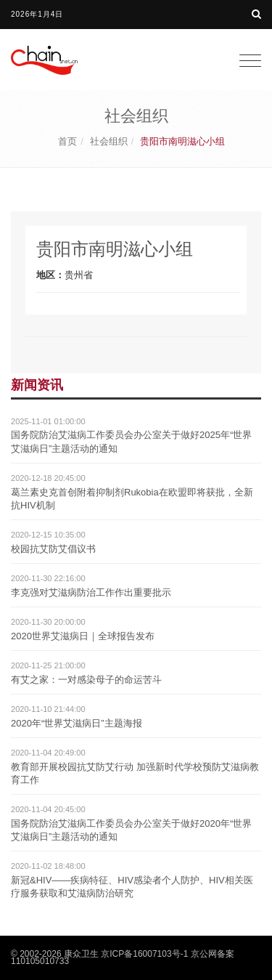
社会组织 (109, 141)
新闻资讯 (37, 385)
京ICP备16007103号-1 (144, 954)
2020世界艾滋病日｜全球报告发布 (83, 636)
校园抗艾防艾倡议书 (53, 549)
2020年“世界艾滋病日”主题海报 (77, 723)
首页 (67, 141)
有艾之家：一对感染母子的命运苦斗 (86, 680)
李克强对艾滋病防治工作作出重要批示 (91, 592)
